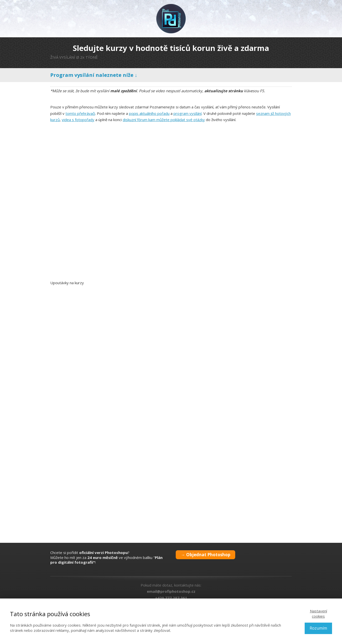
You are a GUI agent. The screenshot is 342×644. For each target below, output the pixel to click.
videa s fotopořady (78, 120)
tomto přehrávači (80, 113)
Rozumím (318, 628)
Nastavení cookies (318, 614)
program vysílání (188, 113)
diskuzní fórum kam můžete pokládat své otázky (164, 120)
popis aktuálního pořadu (149, 113)
